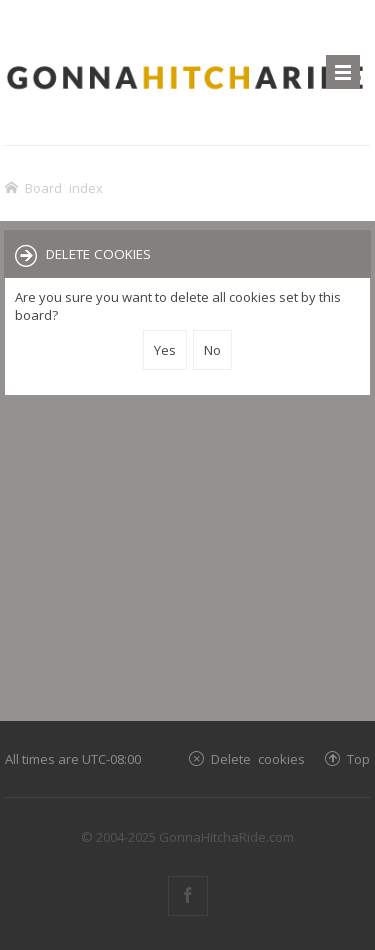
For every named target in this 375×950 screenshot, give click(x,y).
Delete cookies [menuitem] (258, 758)
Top (358, 758)
